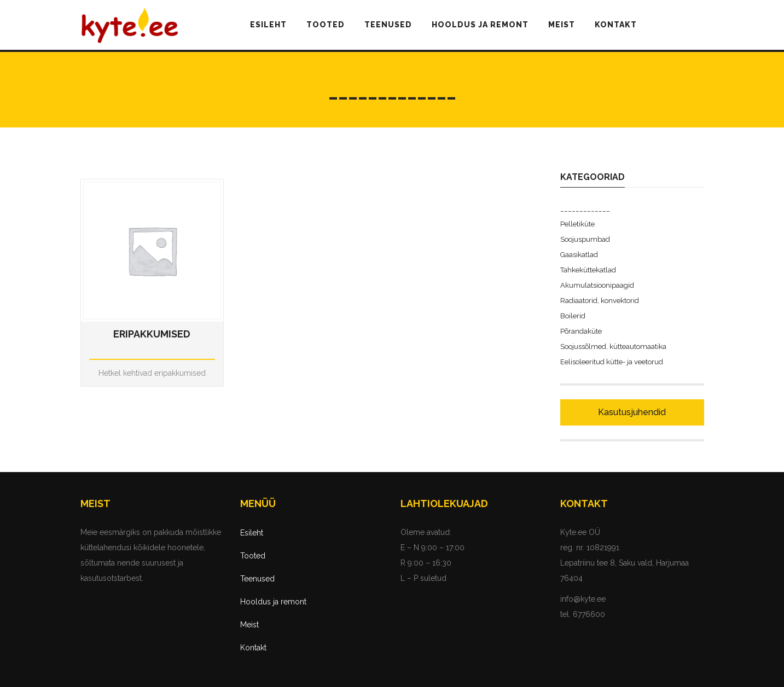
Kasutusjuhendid (632, 412)
